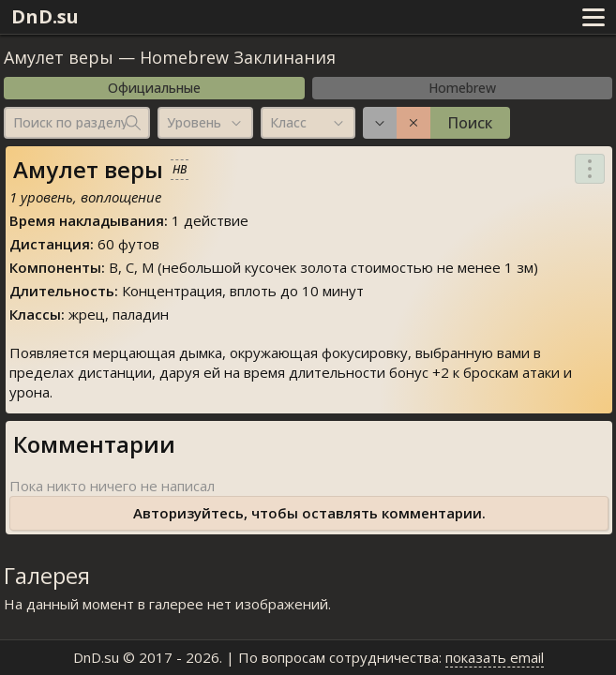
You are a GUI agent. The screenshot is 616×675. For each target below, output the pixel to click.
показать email (495, 657)
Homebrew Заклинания (238, 57)
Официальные (154, 88)
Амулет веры (59, 57)
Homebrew (462, 88)
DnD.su (45, 16)
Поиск (470, 123)
